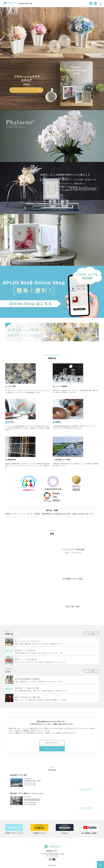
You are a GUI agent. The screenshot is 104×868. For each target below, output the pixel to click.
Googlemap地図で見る (87, 789)
